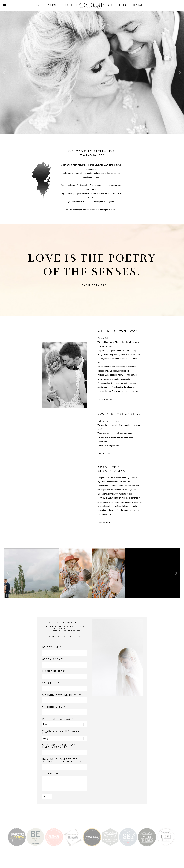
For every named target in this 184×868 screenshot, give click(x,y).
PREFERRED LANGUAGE (57, 719)
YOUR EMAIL (50, 683)
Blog (123, 5)
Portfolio (70, 5)
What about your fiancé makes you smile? (60, 746)
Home (38, 5)
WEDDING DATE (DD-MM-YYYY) (62, 695)
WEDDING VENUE (53, 707)
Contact (138, 5)
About (52, 5)
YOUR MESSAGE (52, 773)
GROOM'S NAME (52, 659)
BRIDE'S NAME (52, 647)
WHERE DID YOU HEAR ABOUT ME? (62, 732)
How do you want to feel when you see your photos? (62, 760)
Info (110, 5)
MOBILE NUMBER (53, 671)
